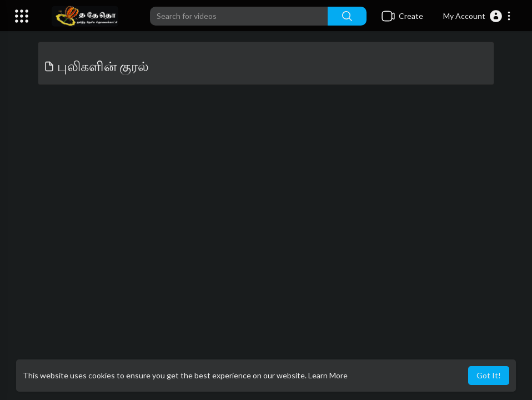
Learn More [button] (328, 375)
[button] (477, 16)
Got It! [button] (489, 375)
